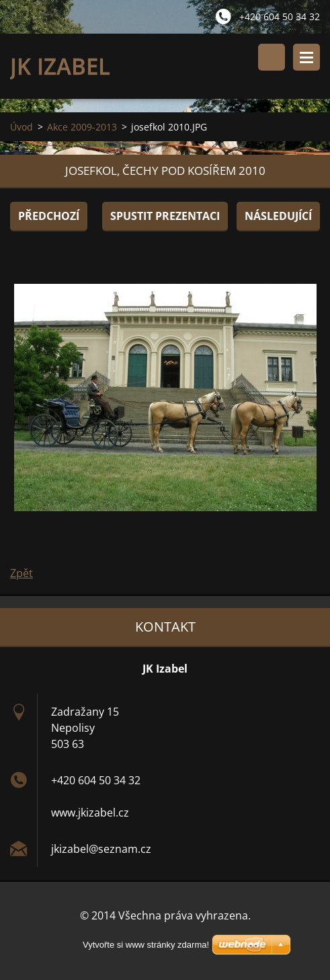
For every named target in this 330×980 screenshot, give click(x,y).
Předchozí (49, 216)
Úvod (22, 127)
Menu (306, 57)
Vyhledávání (272, 57)
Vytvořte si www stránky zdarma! (146, 945)
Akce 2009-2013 (82, 127)
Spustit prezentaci (165, 216)
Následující (278, 216)
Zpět (22, 573)
